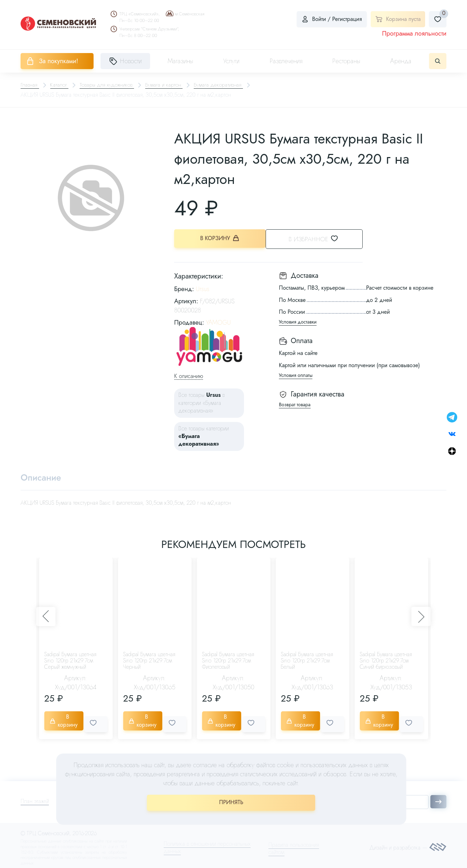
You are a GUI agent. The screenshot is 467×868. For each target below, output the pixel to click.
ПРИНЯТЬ (231, 802)
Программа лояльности (414, 34)
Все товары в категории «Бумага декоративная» (202, 402)
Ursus (203, 288)
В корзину (220, 239)
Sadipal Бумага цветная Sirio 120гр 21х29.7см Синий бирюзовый (386, 661)
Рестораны (346, 61)
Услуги (231, 61)
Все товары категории (204, 435)
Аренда (401, 61)
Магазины (180, 61)
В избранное (321, 239)
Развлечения (286, 61)
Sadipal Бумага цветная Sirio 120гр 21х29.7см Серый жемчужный (70, 661)
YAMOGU (218, 321)
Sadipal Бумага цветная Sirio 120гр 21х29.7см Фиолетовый (228, 661)
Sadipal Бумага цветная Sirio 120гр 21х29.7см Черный (149, 661)
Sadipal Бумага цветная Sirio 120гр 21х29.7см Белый (307, 661)
